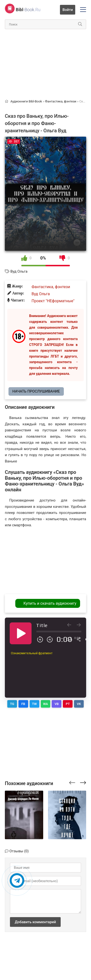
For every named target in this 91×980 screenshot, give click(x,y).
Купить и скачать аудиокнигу (50, 603)
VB (57, 704)
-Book (28, 10)
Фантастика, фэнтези (51, 287)
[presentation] (72, 782)
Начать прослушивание (36, 391)
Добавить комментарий (35, 922)
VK (79, 704)
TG (12, 704)
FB (23, 704)
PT (68, 704)
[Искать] (80, 24)
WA (46, 704)
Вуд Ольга (19, 271)
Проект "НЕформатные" (53, 301)
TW (34, 704)
